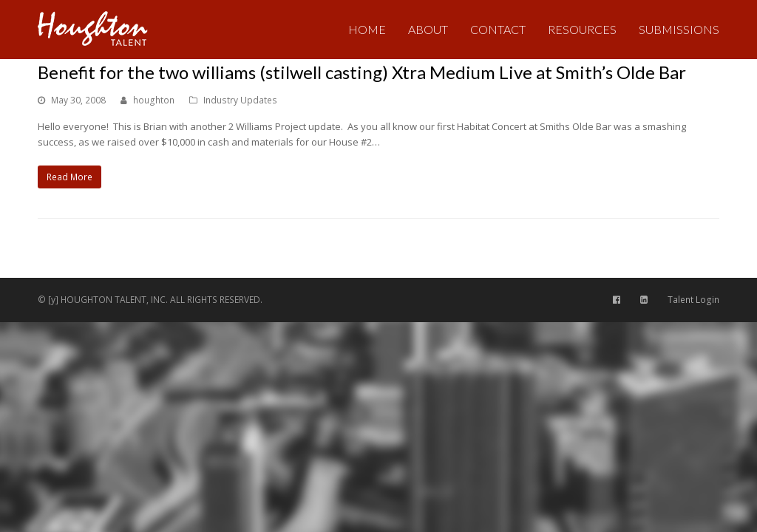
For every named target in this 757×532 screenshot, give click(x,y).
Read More (69, 177)
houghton (154, 100)
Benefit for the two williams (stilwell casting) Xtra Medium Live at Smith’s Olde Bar (362, 72)
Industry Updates (240, 100)
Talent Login (693, 300)
